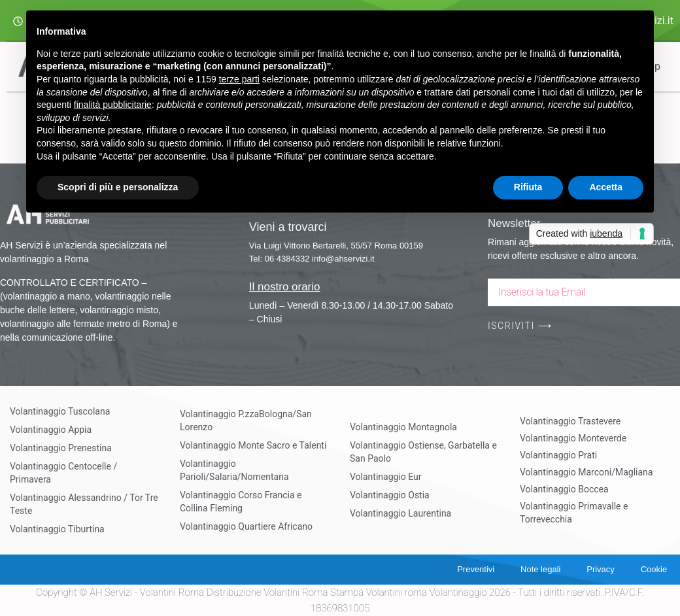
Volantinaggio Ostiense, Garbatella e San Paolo (423, 452)
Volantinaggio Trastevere (570, 421)
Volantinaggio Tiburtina (57, 529)
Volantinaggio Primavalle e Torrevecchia (574, 513)
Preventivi (475, 569)
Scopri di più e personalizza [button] (118, 187)
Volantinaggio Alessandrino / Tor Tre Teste (84, 504)
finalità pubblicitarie (113, 105)
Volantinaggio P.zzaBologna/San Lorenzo (246, 420)
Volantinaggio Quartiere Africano (246, 526)
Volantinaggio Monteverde (573, 438)
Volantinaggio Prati (558, 455)
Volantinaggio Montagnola (403, 427)
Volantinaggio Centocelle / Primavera (63, 473)
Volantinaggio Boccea (564, 489)
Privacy (601, 569)
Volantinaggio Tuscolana (60, 411)
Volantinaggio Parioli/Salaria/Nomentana (234, 470)
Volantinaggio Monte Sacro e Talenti (253, 445)
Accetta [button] (606, 187)
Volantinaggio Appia (51, 430)
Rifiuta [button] (528, 187)
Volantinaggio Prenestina (61, 448)
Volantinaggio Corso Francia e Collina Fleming (241, 502)
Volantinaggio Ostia (390, 495)
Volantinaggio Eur (386, 477)
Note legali (540, 569)
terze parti (239, 79)
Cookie (654, 569)
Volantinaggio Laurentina (400, 513)
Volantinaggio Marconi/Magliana (586, 472)
